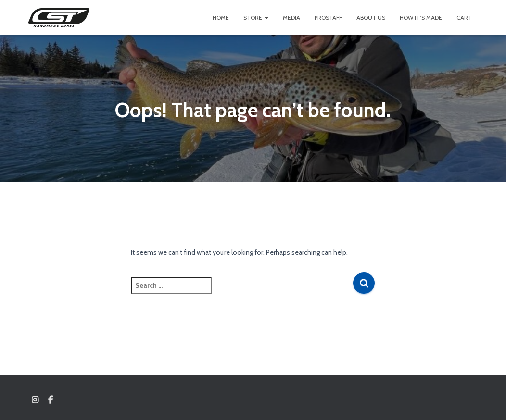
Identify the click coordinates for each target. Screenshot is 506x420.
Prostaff (328, 18)
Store (256, 18)
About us (371, 18)
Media (291, 18)
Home (221, 18)
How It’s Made (421, 18)
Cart (464, 18)
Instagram (35, 400)
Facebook (51, 400)
